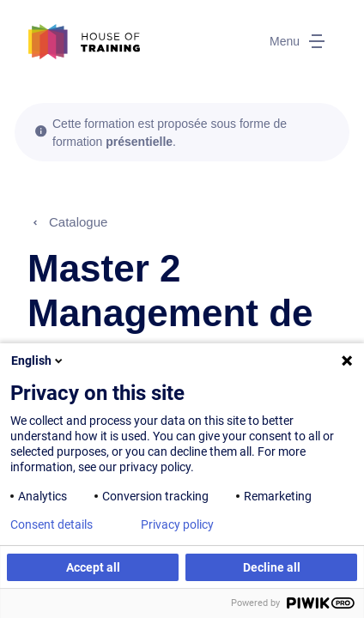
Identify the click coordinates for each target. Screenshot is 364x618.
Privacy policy (177, 524)
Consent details (52, 524)
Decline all (272, 567)
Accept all (93, 567)
